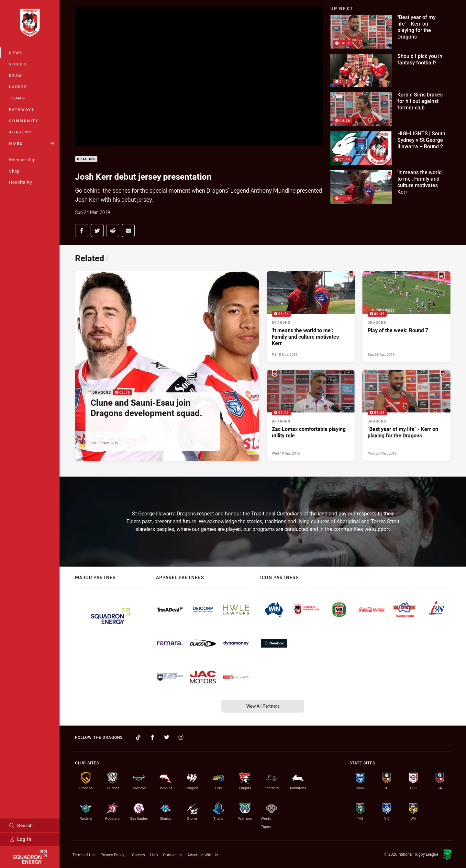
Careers (139, 855)
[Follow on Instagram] (181, 737)
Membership (22, 160)
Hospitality (21, 182)
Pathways (22, 109)
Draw (16, 75)
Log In (20, 839)
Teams (17, 98)
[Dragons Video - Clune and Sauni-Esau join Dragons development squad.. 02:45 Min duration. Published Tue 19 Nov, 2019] (167, 366)
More (32, 143)
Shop (14, 171)
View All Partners (263, 706)
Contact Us (173, 855)
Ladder (18, 87)
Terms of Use (84, 855)
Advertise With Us (203, 855)
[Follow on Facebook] (152, 737)
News (16, 53)
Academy (20, 132)
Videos (18, 64)
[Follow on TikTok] (138, 737)
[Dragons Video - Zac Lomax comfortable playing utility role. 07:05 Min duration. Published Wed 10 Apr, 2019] (311, 416)
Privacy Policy (112, 855)
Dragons (86, 159)
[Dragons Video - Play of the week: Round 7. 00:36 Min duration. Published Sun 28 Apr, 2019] (406, 317)
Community (24, 121)
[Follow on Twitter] (167, 737)
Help (154, 855)
